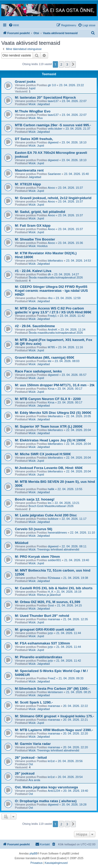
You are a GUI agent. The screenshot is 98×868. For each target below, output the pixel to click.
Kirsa (51, 389)
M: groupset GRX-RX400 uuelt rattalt (45, 629)
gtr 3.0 (52, 85)
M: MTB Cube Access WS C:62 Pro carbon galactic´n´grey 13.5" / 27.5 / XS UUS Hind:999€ (53, 310)
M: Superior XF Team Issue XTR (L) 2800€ (49, 426)
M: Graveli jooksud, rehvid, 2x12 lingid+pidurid (53, 198)
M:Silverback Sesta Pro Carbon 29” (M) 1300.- (52, 689)
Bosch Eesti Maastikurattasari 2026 (51, 506)
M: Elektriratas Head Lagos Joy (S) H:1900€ (50, 440)
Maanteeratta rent (29, 170)
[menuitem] (14, 25)
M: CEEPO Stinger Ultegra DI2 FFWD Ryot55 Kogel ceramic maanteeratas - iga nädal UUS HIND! (51, 291)
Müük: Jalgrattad (39, 104)
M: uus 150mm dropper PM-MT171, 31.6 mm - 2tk (55, 385)
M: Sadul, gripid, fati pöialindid (40, 212)
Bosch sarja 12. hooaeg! (35, 499)
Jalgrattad (35, 177)
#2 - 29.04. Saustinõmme (35, 326)
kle (50, 361)
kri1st (51, 761)
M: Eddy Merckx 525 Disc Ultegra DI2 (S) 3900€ (53, 413)
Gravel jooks (25, 82)
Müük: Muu (36, 118)
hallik (51, 489)
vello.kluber (55, 129)
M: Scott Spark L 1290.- (34, 702)
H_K (51, 592)
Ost (31, 764)
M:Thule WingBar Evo (33, 111)
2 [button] (61, 64)
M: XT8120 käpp (28, 184)
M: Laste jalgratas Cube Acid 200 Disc (46, 515)
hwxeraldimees (57, 533)
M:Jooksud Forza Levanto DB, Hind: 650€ (49, 468)
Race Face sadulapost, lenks (38, 371)
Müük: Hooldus (38, 246)
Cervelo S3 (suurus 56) (34, 529)
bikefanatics (55, 261)
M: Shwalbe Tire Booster (35, 239)
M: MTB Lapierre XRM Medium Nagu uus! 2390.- (54, 730)
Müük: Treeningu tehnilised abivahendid (54, 549)
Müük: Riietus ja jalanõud (45, 595)
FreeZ (52, 678)
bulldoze (53, 519)
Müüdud (22, 543)
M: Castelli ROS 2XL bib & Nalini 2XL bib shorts (54, 588)
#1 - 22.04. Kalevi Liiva (33, 271)
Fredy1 (52, 316)
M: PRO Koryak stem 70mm (37, 557)
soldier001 (54, 560)
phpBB (33, 854)
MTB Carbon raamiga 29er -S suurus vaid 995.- (53, 125)
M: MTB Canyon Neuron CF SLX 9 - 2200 (48, 399)
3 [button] (67, 64)
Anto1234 (54, 791)
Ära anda (34, 780)
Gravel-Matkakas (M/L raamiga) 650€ (45, 357)
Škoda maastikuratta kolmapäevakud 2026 (56, 277)
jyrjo (50, 633)
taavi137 (53, 101)
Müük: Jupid (36, 145)
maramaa (54, 619)
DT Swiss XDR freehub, (34, 139)
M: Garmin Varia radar (33, 744)
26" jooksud (25, 773)
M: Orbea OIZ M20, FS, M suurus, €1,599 (48, 602)
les (50, 503)
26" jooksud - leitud (31, 758)
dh (49, 274)
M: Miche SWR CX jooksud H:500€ (43, 454)
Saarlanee (54, 174)
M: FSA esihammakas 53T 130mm (42, 643)
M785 (51, 347)
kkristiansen (55, 692)
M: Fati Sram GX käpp (33, 226)
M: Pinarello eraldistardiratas (39, 657)
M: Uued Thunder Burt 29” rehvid (42, 616)
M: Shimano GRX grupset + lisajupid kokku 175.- (54, 716)
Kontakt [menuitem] (42, 844)
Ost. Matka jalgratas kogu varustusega (46, 787)
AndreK (53, 330)
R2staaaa (54, 578)
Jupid (32, 88)
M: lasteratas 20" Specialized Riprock (45, 97)
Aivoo (51, 188)
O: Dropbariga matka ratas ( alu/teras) (46, 801)
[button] (73, 64)
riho (50, 298)
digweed (53, 142)
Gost (51, 605)
